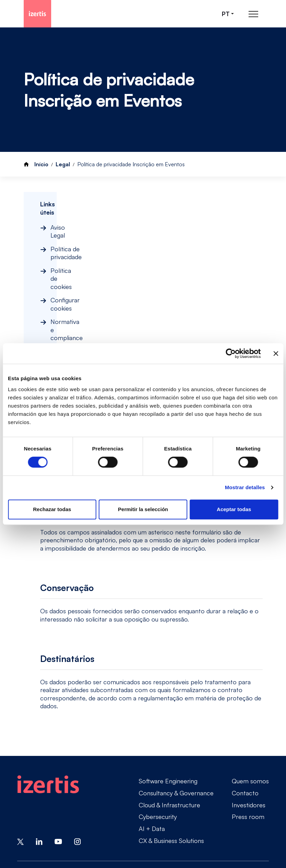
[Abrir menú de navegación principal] (253, 14)
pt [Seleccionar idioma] (226, 14)
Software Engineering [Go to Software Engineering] (168, 716)
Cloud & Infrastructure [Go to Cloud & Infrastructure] (169, 740)
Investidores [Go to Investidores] (249, 740)
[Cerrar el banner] (276, 353)
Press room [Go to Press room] (248, 752)
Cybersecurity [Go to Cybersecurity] (158, 752)
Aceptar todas (234, 509)
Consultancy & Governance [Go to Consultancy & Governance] (176, 728)
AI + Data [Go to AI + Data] (152, 764)
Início (41, 164)
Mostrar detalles (245, 487)
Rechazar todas (52, 509)
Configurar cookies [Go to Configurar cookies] (219, 813)
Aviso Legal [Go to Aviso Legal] (32, 813)
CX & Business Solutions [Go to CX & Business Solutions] (171, 776)
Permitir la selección (143, 509)
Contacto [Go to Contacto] (245, 728)
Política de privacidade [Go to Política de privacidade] (89, 813)
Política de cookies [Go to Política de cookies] (157, 813)
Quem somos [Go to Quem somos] (250, 716)
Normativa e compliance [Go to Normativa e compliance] (51, 825)
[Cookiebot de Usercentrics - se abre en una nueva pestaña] (231, 353)
